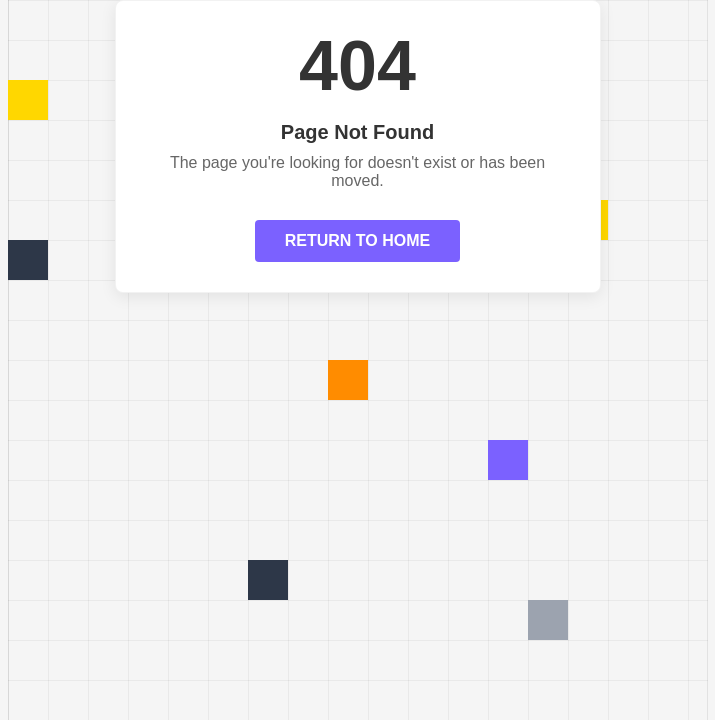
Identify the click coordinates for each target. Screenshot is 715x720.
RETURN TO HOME (357, 240)
